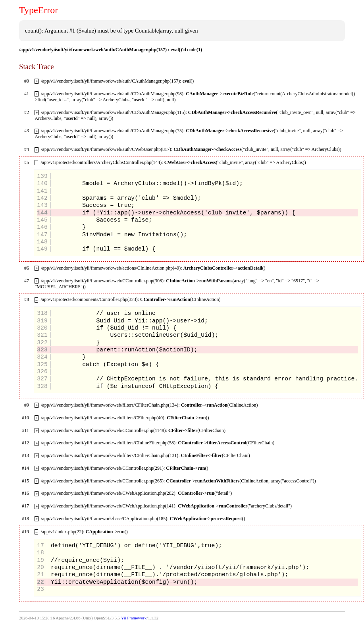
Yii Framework (134, 618)
